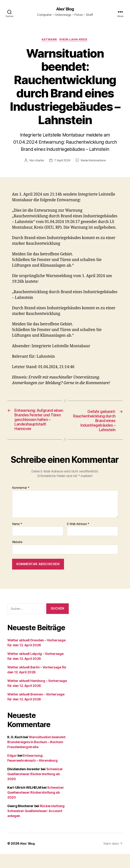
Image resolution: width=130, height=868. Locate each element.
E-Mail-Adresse (78, 538)
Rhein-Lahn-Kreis (75, 40)
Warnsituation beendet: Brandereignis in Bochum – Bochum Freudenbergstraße (37, 756)
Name (17, 538)
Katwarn (49, 40)
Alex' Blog (65, 9)
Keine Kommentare (94, 161)
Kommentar (21, 502)
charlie (38, 161)
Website (17, 556)
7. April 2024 (62, 161)
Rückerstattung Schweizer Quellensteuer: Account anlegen (36, 825)
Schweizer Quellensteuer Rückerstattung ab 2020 (35, 788)
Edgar (12, 770)
